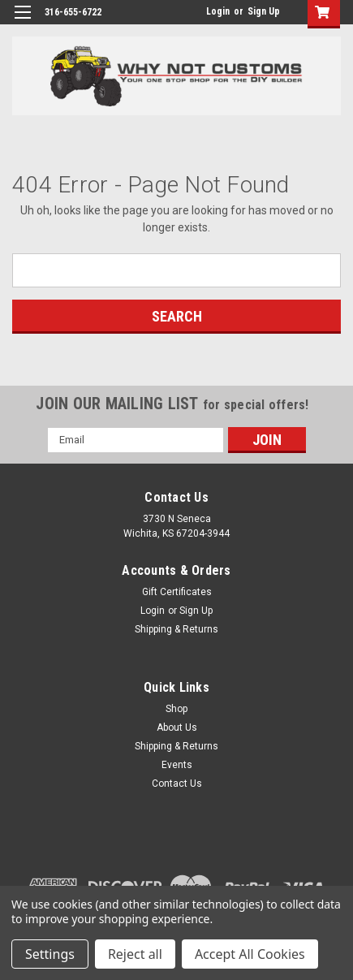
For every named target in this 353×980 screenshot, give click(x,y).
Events (177, 765)
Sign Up (264, 11)
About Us (177, 727)
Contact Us (177, 784)
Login (218, 11)
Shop (176, 709)
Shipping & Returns (176, 629)
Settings (50, 954)
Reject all (135, 954)
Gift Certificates (177, 592)
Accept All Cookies (250, 954)
